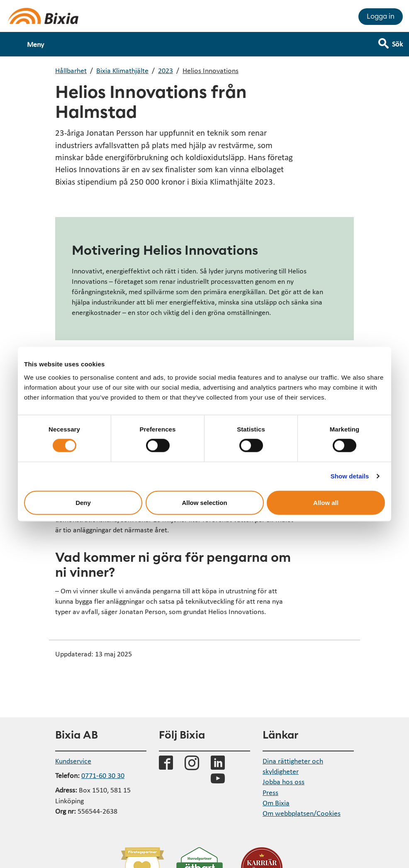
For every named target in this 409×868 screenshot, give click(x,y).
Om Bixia (276, 803)
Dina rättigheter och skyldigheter (293, 766)
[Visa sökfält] (396, 40)
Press (270, 792)
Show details (350, 476)
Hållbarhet (71, 70)
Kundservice (73, 761)
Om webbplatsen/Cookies (302, 813)
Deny (83, 502)
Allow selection (204, 502)
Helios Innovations (211, 70)
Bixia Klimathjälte (122, 70)
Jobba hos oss (284, 781)
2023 (166, 70)
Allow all (326, 502)
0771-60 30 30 (103, 775)
